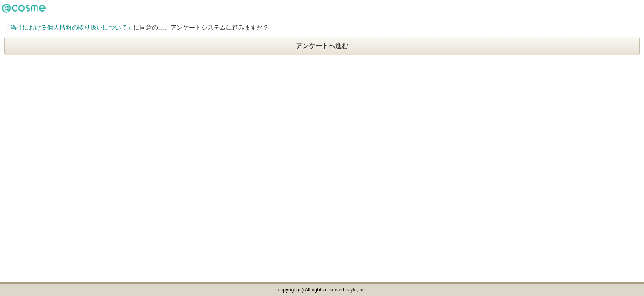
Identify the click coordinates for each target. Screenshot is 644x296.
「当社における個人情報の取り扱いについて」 (69, 27)
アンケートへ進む (322, 46)
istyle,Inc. (356, 290)
